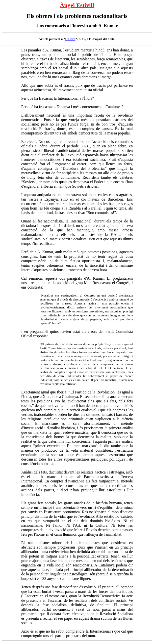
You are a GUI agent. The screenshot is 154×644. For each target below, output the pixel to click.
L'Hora (70, 39)
